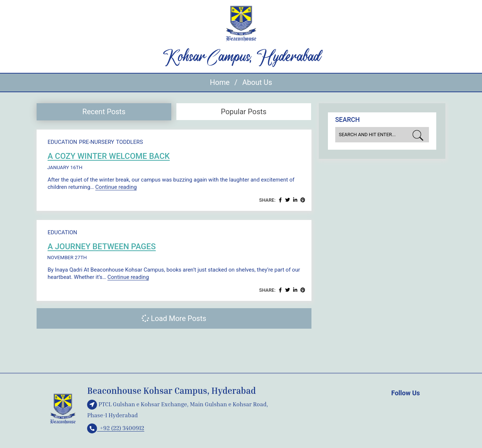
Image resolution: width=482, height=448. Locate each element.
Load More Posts (174, 318)
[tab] (104, 112)
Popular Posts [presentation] (244, 112)
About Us (257, 82)
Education (62, 142)
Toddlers (130, 142)
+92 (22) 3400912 (116, 428)
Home (220, 82)
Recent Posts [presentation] (104, 112)
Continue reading (116, 187)
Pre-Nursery (97, 142)
